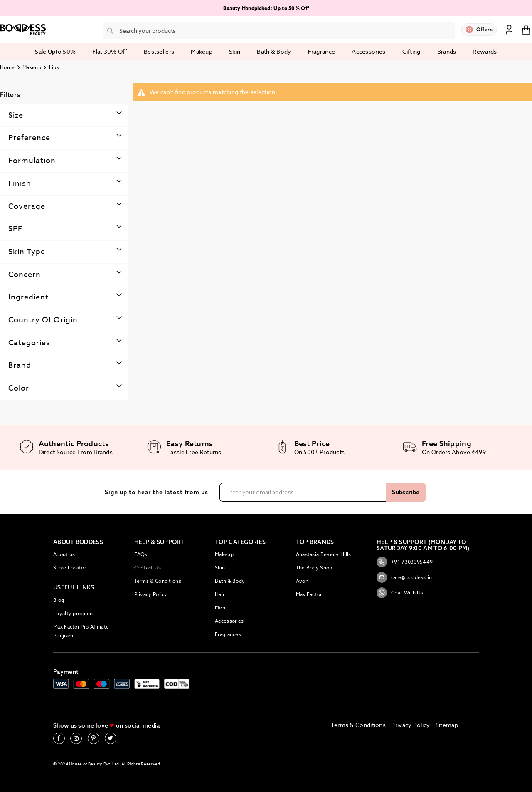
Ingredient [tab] (28, 297)
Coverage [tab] (27, 207)
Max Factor (309, 594)
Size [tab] (16, 115)
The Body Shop (314, 568)
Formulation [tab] (32, 161)
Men (220, 608)
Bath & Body (230, 581)
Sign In (509, 29)
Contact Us (148, 568)
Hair (220, 594)
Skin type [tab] (27, 252)
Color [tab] (19, 388)
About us (64, 554)
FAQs (141, 554)
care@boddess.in (404, 577)
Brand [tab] (20, 365)
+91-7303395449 (405, 562)
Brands (447, 51)
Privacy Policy (151, 594)
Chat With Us (400, 593)
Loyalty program (73, 613)
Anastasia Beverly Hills (324, 554)
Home (7, 67)
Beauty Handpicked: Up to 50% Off (266, 8)
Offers (484, 29)
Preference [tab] (29, 138)
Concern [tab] (25, 275)
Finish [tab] (20, 184)
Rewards (485, 51)
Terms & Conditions (158, 581)
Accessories (229, 621)
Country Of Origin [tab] (43, 320)
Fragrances (228, 634)
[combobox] (279, 31)
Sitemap (447, 725)
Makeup (32, 67)
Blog (59, 600)
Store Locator (70, 568)
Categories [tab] (29, 343)
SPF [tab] (15, 229)
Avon (302, 581)
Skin (220, 568)
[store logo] (23, 30)
